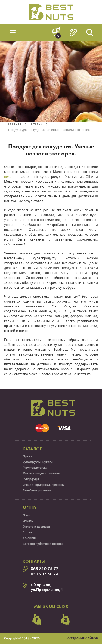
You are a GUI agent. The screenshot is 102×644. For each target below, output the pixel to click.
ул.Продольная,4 (47, 590)
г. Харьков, (41, 585)
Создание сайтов (83, 639)
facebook (37, 620)
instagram (65, 620)
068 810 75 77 (45, 569)
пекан (9, 177)
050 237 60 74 (45, 574)
